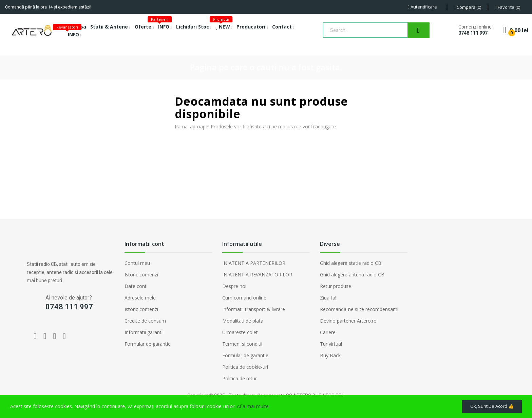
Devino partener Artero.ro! (349, 321)
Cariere (328, 332)
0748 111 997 (473, 33)
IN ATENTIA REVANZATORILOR (257, 275)
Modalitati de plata (243, 321)
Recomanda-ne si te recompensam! (359, 309)
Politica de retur (240, 378)
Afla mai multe (253, 405)
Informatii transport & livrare (254, 309)
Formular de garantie (148, 344)
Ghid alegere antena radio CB (352, 275)
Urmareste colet (240, 332)
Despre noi (234, 286)
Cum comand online (244, 298)
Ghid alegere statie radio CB (351, 263)
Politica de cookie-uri (245, 367)
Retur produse (336, 286)
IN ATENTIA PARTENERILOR (254, 263)
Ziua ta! (328, 298)
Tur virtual (331, 344)
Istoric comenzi (141, 275)
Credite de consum (145, 321)
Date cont (136, 286)
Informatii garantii (144, 332)
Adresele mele (140, 298)
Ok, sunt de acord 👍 (487, 405)
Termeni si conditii (242, 344)
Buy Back (330, 355)
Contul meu (137, 263)
